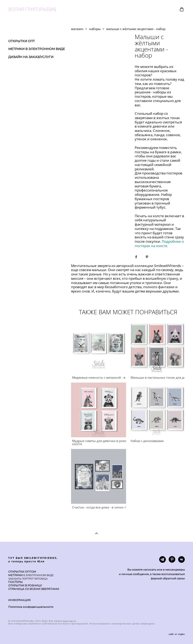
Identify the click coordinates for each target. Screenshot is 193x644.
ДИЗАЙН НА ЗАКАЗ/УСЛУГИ (31, 57)
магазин (77, 29)
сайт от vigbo (177, 634)
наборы (95, 29)
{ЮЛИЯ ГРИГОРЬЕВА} (32, 9)
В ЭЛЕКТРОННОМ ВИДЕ (38, 575)
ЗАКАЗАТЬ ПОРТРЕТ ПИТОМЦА (28, 579)
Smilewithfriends (168, 266)
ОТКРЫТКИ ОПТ (22, 41)
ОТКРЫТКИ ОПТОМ (22, 572)
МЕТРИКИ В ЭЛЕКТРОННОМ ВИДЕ (37, 49)
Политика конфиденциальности (31, 607)
